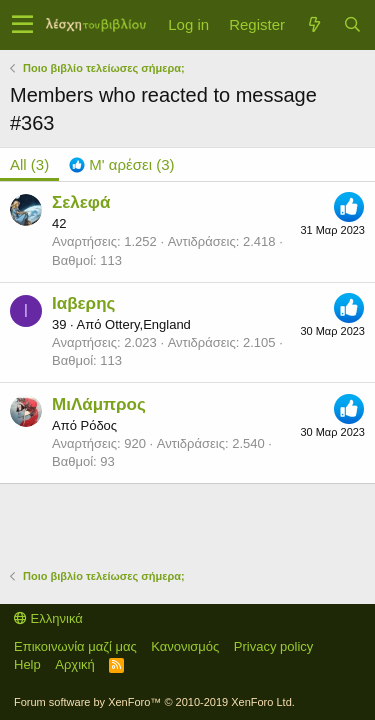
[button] (22, 25)
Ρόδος (98, 425)
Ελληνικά (48, 618)
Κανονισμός (185, 646)
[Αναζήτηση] (352, 24)
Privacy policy (273, 646)
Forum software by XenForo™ (154, 702)
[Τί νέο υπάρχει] (314, 24)
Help (27, 664)
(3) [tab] (29, 164)
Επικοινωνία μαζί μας (75, 646)
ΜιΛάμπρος (99, 404)
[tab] (121, 164)
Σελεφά (81, 202)
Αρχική (75, 664)
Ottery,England (148, 324)
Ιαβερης (83, 303)
